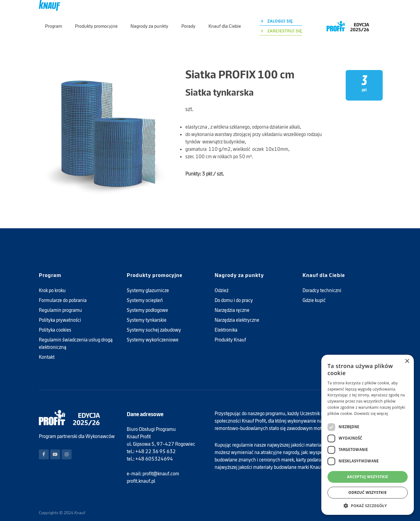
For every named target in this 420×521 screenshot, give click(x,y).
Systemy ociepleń (145, 290)
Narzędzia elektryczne (237, 310)
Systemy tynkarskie (147, 310)
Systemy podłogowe (147, 300)
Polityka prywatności (60, 310)
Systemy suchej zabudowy (154, 319)
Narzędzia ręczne (232, 300)
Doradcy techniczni (322, 280)
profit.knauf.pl (141, 471)
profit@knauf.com (161, 463)
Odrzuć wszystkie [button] (368, 492)
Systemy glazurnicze (148, 280)
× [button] (407, 361)
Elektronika (226, 319)
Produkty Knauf (230, 329)
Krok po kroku (52, 280)
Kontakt (47, 347)
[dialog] (368, 435)
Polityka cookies (55, 319)
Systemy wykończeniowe (153, 329)
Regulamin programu (60, 300)
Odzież (222, 280)
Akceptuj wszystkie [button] (367, 477)
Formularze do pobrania (63, 290)
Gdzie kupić (314, 290)
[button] (368, 506)
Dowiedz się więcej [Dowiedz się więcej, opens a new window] (371, 413)
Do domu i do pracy (234, 290)
